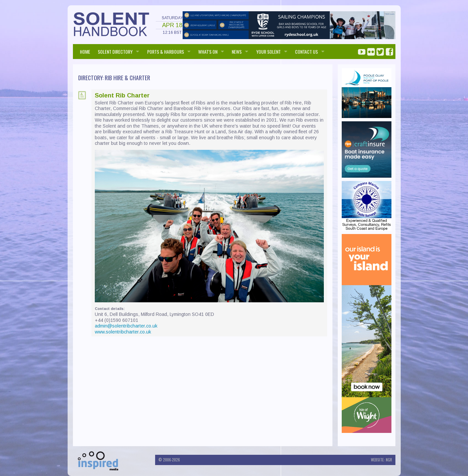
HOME (85, 52)
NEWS (237, 52)
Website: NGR (381, 460)
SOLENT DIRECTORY (115, 52)
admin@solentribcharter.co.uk (126, 326)
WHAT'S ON (208, 52)
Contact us (306, 52)
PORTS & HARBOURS (166, 52)
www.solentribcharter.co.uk (123, 332)
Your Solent (268, 52)
